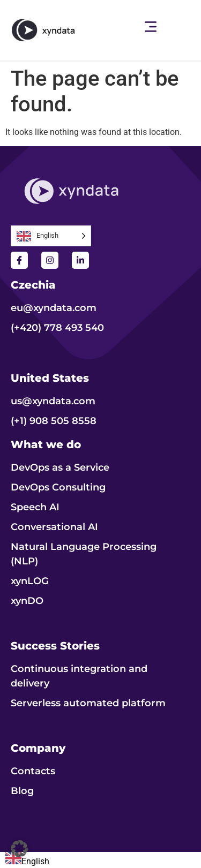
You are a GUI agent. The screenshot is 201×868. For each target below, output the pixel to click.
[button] (151, 28)
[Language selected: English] (51, 236)
